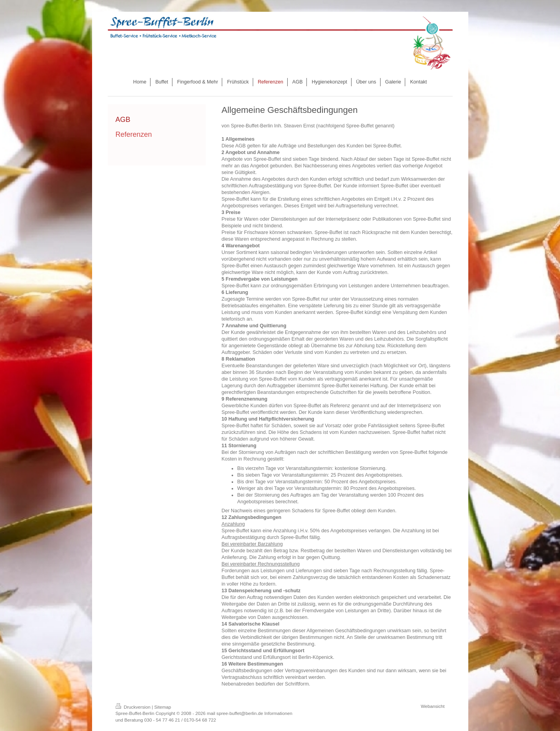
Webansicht (433, 706)
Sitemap (163, 707)
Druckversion (134, 707)
